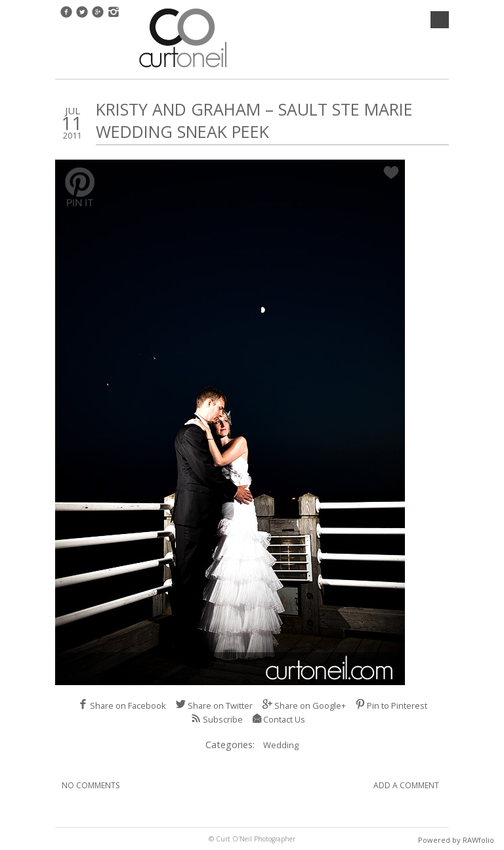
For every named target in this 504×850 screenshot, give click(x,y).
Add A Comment (406, 785)
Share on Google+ (304, 705)
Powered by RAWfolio (456, 840)
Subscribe (217, 719)
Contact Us (279, 719)
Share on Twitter (214, 705)
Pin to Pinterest (391, 705)
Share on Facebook (122, 705)
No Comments (91, 785)
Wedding (281, 745)
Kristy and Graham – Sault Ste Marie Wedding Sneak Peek (254, 120)
